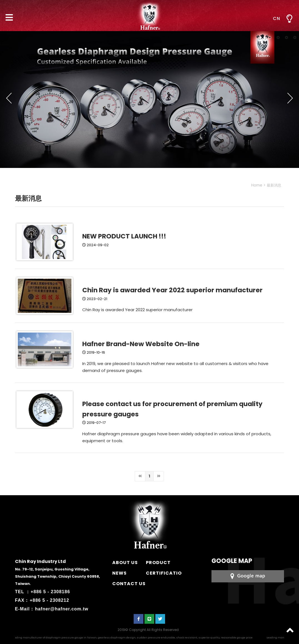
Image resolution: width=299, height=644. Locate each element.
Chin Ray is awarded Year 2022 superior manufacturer (172, 290)
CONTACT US (129, 584)
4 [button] (295, 37)
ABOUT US (125, 563)
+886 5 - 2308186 (50, 592)
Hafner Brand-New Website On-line (141, 344)
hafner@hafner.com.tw (62, 609)
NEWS (119, 573)
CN (276, 18)
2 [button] (278, 37)
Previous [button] (9, 98)
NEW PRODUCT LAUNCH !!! (124, 236)
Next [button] (290, 98)
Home (257, 185)
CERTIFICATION (166, 573)
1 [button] (270, 37)
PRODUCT (158, 563)
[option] (149, 100)
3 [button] (286, 37)
